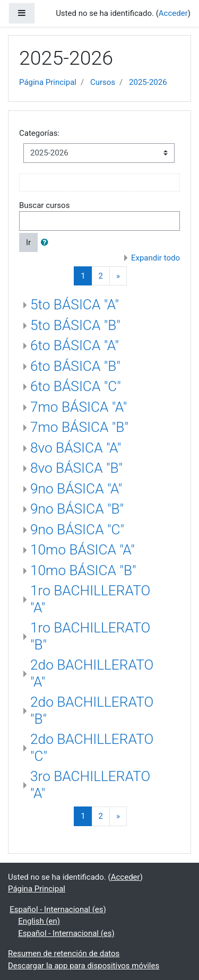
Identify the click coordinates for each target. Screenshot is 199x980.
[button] (47, 243)
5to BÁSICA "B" (75, 325)
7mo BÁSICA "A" (79, 407)
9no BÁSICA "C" (77, 530)
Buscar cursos (44, 205)
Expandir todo (155, 258)
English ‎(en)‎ (39, 921)
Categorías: (39, 133)
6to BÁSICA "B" (75, 366)
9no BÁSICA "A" (76, 489)
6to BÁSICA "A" (75, 345)
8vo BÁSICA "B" (76, 468)
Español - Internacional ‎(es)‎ (58, 909)
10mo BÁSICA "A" (83, 550)
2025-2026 (148, 82)
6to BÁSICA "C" (76, 386)
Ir (28, 242)
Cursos (103, 82)
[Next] (118, 276)
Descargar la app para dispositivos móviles (84, 966)
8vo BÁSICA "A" (76, 448)
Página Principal (48, 82)
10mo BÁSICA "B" (83, 570)
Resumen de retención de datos (64, 953)
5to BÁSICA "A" (75, 305)
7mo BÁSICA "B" (79, 427)
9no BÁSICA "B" (77, 509)
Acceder (173, 13)
